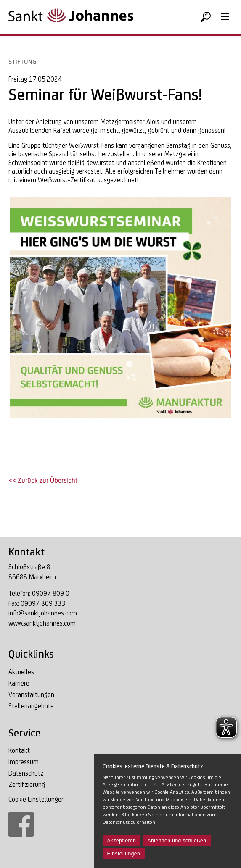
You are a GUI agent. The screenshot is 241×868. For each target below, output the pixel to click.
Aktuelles (21, 672)
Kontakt (19, 751)
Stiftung (22, 62)
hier (160, 815)
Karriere (19, 683)
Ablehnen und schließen (177, 841)
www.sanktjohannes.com (42, 623)
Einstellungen (124, 854)
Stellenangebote (31, 706)
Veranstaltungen (31, 695)
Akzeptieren (122, 841)
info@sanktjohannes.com (43, 613)
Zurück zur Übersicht (47, 480)
